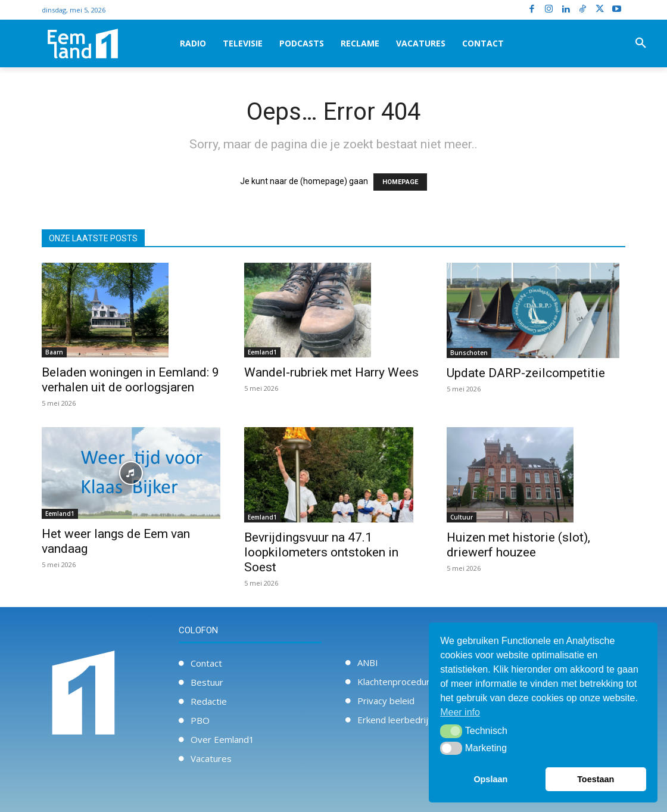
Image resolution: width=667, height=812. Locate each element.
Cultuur (462, 517)
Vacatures (211, 758)
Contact (206, 663)
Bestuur (207, 682)
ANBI (368, 662)
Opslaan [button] (490, 779)
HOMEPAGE (400, 182)
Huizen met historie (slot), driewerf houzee (518, 545)
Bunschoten (469, 353)
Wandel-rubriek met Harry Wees (331, 372)
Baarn (54, 352)
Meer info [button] (460, 712)
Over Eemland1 (222, 739)
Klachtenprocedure (396, 682)
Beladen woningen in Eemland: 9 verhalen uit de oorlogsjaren (130, 380)
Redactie (209, 701)
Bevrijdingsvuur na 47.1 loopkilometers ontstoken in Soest (321, 552)
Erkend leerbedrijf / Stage (410, 720)
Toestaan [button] (596, 779)
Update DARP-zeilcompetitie (526, 373)
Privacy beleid (386, 701)
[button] (641, 43)
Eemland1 (262, 352)
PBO (200, 720)
